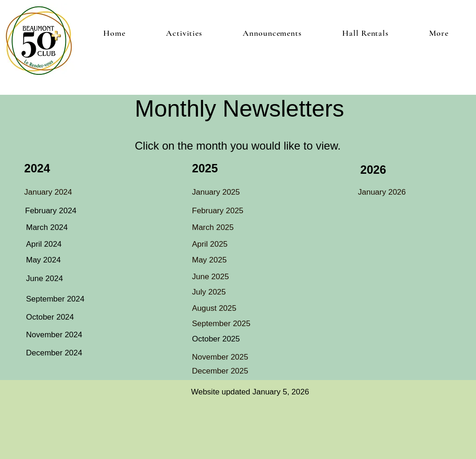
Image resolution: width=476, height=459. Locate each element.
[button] (184, 33)
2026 (373, 170)
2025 (205, 168)
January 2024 (48, 192)
